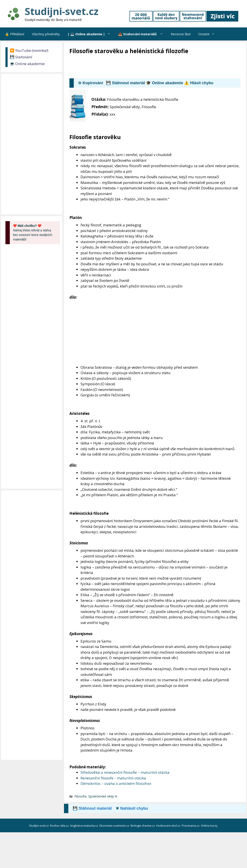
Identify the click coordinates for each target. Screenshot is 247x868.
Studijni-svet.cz (61, 11)
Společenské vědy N (103, 796)
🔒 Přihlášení (15, 34)
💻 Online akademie (27, 64)
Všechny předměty (46, 34)
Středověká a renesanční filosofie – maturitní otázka (125, 772)
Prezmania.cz (191, 826)
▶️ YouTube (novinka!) (29, 50)
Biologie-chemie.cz (143, 826)
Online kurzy (210, 826)
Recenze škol (181, 34)
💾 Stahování (21, 57)
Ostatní (208, 34)
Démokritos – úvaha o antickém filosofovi (116, 783)
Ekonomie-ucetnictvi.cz (115, 826)
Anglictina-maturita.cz (84, 826)
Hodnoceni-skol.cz (169, 826)
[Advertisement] (149, 67)
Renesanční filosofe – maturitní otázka (113, 778)
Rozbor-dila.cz (60, 826)
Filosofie (81, 796)
